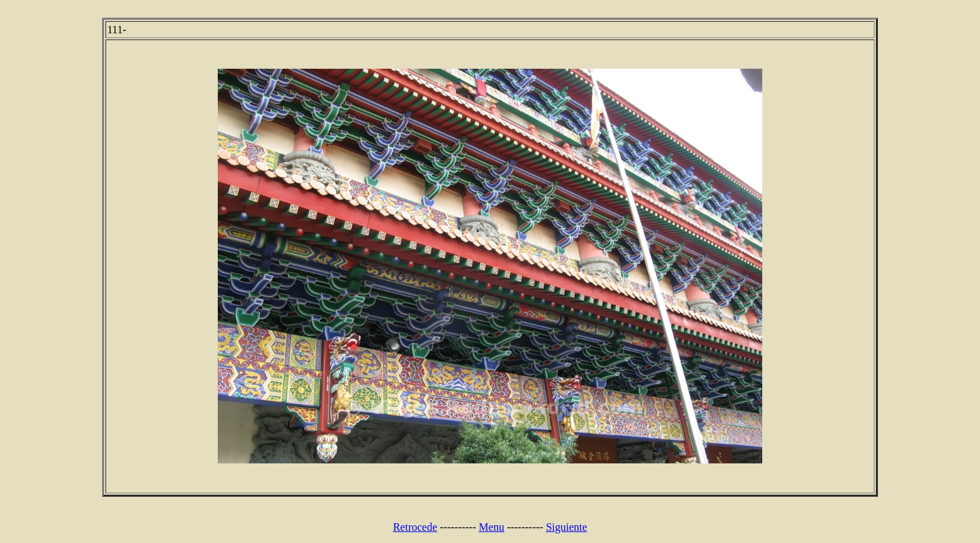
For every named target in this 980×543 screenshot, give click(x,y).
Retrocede (415, 527)
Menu (492, 527)
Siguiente (566, 527)
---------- (458, 527)
